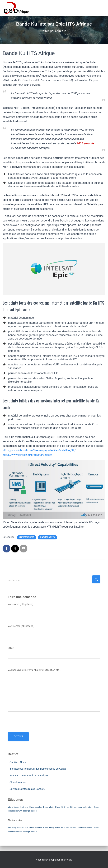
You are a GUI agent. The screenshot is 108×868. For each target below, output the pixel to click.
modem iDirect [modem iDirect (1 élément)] (92, 807)
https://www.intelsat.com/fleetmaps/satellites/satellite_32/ (39, 450)
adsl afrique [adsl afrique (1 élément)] (13, 807)
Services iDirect (27, 537)
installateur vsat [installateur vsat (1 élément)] (79, 807)
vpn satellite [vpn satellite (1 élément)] (32, 811)
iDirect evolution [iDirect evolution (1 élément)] (36, 807)
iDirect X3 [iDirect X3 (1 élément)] (59, 807)
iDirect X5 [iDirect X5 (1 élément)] (68, 807)
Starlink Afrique (18, 782)
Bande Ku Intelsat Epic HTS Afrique (29, 776)
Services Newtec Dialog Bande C (27, 789)
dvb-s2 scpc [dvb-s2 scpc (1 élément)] (23, 807)
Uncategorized (48, 537)
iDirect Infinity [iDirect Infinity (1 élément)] (48, 807)
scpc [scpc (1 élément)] (25, 811)
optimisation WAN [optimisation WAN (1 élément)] (15, 811)
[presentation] (34, 721)
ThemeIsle (66, 860)
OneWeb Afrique (18, 762)
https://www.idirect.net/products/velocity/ (28, 455)
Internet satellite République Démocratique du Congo (38, 769)
